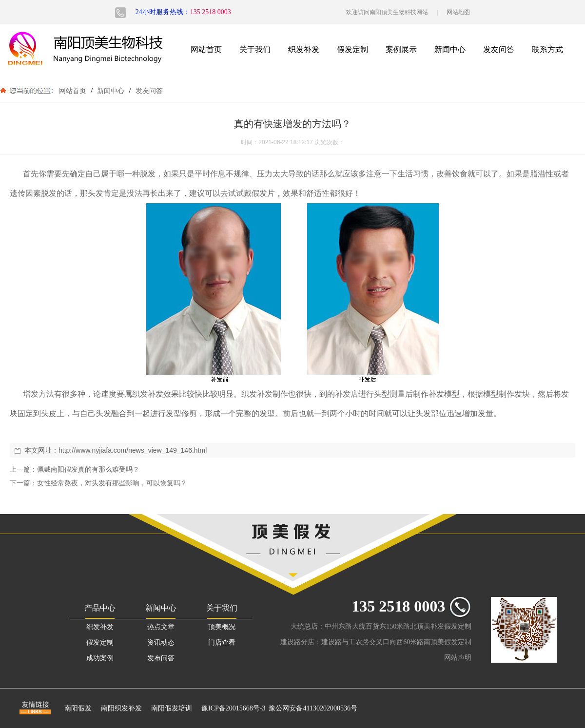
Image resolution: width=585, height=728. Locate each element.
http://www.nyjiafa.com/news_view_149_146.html (133, 450)
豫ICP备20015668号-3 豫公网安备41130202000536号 (279, 708)
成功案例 (100, 658)
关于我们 (255, 49)
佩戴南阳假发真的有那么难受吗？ (88, 469)
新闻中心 (450, 49)
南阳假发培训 (172, 708)
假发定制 (352, 49)
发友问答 (499, 49)
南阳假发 (78, 708)
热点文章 (161, 627)
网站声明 (458, 658)
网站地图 (458, 12)
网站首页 (206, 49)
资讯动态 (161, 642)
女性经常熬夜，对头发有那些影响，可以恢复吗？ (112, 483)
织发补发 (304, 49)
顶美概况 (222, 627)
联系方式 (547, 49)
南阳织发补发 (121, 708)
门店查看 (222, 642)
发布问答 (161, 658)
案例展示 (401, 49)
